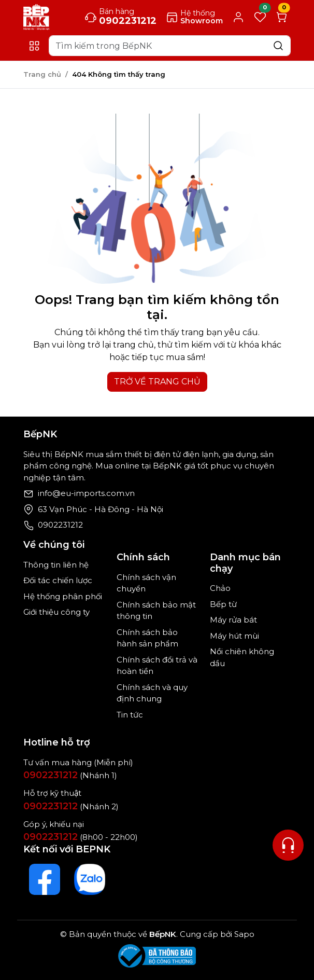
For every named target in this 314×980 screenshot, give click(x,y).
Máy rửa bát (233, 620)
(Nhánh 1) (70, 775)
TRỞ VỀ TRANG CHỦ (157, 382)
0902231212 (60, 525)
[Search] (170, 46)
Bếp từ (223, 604)
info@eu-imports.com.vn (86, 493)
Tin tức (130, 715)
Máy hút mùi (234, 636)
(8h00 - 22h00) (81, 837)
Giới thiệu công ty (56, 612)
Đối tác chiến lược (58, 580)
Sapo (243, 934)
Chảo (220, 588)
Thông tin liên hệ (56, 565)
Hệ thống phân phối (63, 596)
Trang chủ (42, 74)
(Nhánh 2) (71, 806)
